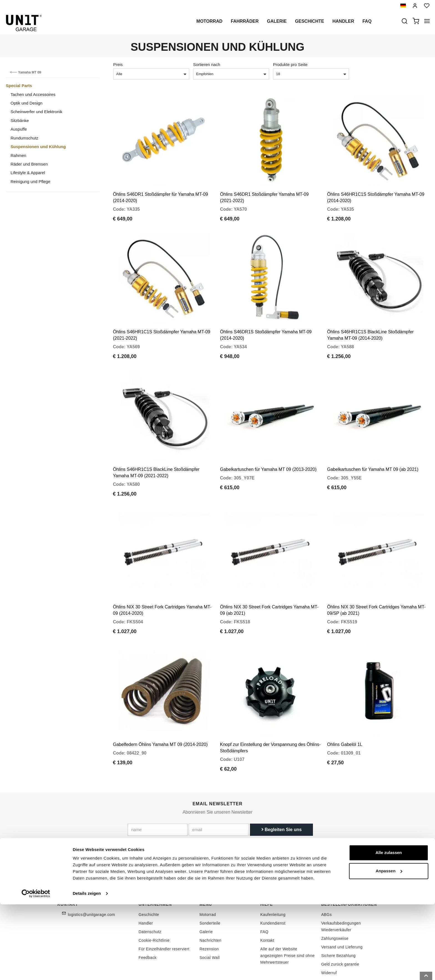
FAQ (264, 899)
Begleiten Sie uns (282, 797)
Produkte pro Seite (290, 64)
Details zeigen (87, 969)
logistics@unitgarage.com (92, 882)
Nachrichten (210, 908)
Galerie (277, 21)
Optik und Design (26, 103)
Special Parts (19, 86)
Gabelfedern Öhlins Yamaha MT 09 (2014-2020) (160, 712)
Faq (367, 21)
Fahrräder (245, 21)
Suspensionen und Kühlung (38, 147)
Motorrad (209, 21)
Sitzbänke (20, 120)
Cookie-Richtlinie (154, 908)
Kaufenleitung (273, 882)
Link (248, 810)
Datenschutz (150, 899)
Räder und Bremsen (29, 164)
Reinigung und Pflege (30, 181)
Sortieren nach (207, 64)
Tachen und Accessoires (33, 94)
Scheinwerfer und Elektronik (36, 112)
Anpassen (389, 946)
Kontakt (267, 908)
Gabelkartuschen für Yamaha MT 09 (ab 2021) (373, 450)
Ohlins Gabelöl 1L (345, 712)
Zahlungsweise (335, 906)
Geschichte (309, 21)
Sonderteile (210, 891)
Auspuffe (19, 129)
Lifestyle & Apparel (28, 173)
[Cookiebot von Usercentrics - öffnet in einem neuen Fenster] (36, 969)
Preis (118, 64)
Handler (343, 21)
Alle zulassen (389, 928)
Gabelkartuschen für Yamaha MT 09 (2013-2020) (268, 450)
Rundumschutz (24, 138)
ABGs (327, 882)
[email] (219, 798)
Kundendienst (273, 891)
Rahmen (18, 155)
